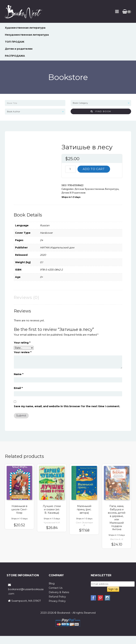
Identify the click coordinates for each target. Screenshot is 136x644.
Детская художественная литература (97, 189)
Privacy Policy (57, 601)
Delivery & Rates (59, 592)
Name (19, 374)
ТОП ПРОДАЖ (15, 42)
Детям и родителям (19, 49)
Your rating (22, 343)
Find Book (101, 111)
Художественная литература (25, 28)
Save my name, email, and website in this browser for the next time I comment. (67, 406)
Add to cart (94, 169)
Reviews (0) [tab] (26, 297)
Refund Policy (57, 597)
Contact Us (56, 588)
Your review (23, 352)
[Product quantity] (70, 169)
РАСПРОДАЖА (15, 56)
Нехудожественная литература (27, 35)
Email (18, 388)
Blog (52, 583)
